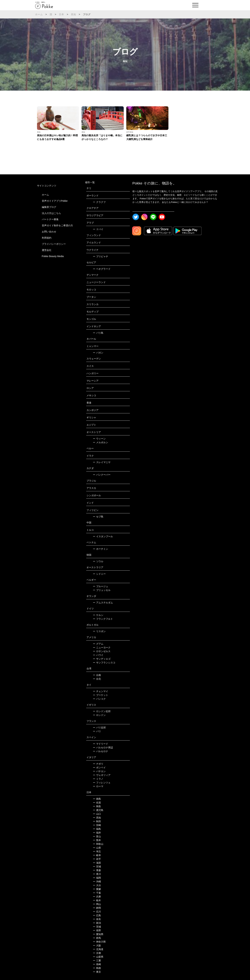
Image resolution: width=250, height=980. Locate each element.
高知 (74, 14)
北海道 (98, 949)
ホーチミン (100, 549)
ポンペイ (99, 768)
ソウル (98, 561)
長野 (97, 930)
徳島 (97, 799)
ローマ (98, 786)
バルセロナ (100, 751)
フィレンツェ (102, 783)
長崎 (97, 964)
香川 (97, 874)
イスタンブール (103, 536)
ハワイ (98, 655)
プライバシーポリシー (54, 244)
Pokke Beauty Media (53, 256)
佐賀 (97, 803)
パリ (97, 731)
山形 (97, 848)
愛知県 (98, 934)
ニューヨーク (102, 648)
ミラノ (98, 779)
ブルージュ (100, 586)
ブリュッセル (102, 590)
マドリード (100, 744)
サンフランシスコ (104, 663)
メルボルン (100, 442)
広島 (97, 915)
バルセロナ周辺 (103, 748)
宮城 (97, 866)
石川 (97, 912)
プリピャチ (100, 256)
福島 (97, 829)
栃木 (97, 900)
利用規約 (47, 238)
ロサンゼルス (102, 651)
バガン (98, 353)
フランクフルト (103, 619)
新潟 (97, 923)
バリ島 (98, 333)
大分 (97, 885)
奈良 (97, 919)
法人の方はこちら (51, 213)
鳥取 (97, 806)
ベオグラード (102, 269)
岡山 (97, 904)
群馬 (97, 938)
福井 (97, 833)
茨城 (97, 927)
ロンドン (99, 715)
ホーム (39, 14)
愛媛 (97, 889)
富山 (97, 836)
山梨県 (98, 957)
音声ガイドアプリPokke (55, 201)
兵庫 (97, 897)
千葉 (97, 893)
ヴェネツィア (102, 775)
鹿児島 (98, 810)
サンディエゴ (102, 659)
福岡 (97, 878)
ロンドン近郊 (102, 711)
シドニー (99, 574)
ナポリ (98, 764)
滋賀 (97, 863)
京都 (97, 953)
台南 (97, 675)
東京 (97, 972)
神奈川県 (99, 942)
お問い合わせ (49, 232)
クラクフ (99, 202)
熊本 (97, 840)
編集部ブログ (49, 207)
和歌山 (98, 844)
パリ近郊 (99, 728)
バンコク (99, 699)
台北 (97, 679)
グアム (98, 644)
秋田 (97, 821)
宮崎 (97, 825)
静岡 (97, 908)
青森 (97, 870)
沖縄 (97, 882)
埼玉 (97, 851)
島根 (97, 968)
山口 (97, 814)
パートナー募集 (50, 219)
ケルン (98, 615)
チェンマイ (100, 691)
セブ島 (98, 517)
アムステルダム (103, 603)
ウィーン (99, 439)
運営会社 (47, 250)
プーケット (100, 695)
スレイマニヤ (102, 462)
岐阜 (97, 855)
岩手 (97, 859)
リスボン (99, 631)
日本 (62, 14)
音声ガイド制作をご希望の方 (57, 225)
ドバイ (98, 229)
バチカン (99, 771)
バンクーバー (102, 475)
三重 (97, 961)
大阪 (97, 945)
